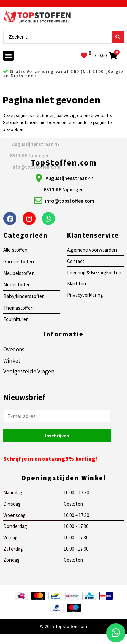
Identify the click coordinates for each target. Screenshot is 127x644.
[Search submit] (118, 37)
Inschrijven (57, 436)
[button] (8, 56)
